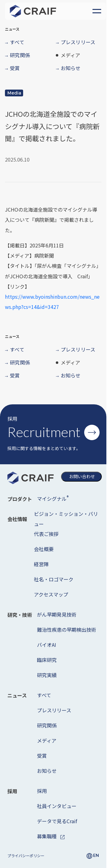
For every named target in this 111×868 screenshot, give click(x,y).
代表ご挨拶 (46, 534)
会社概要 (44, 549)
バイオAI (47, 645)
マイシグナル (53, 498)
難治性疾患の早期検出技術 (67, 630)
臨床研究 (47, 660)
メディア (47, 740)
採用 (42, 791)
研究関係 (47, 725)
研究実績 (47, 675)
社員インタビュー (57, 806)
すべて (44, 695)
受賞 (42, 756)
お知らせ (47, 771)
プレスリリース (54, 710)
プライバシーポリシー (26, 855)
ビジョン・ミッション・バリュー (66, 519)
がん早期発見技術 (57, 614)
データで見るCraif (57, 821)
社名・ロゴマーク (54, 579)
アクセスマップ (51, 594)
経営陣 (41, 564)
